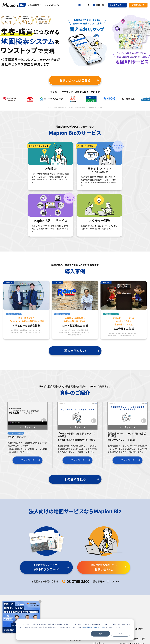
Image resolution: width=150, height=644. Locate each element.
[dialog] (75, 630)
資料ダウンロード (117, 5)
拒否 (120, 634)
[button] (34, 427)
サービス (85, 5)
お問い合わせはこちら (75, 80)
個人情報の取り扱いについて (94, 627)
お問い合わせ (138, 5)
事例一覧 (100, 5)
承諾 (100, 634)
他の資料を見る (75, 479)
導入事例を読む (75, 351)
